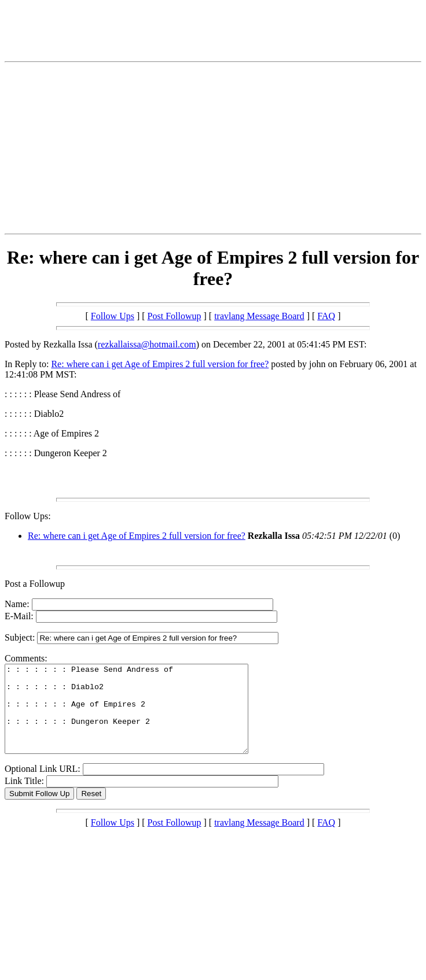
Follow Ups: (28, 516)
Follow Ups (113, 316)
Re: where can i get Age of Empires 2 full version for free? (160, 364)
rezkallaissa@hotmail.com (147, 344)
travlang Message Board (259, 316)
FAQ (326, 316)
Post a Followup (35, 584)
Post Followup (175, 316)
